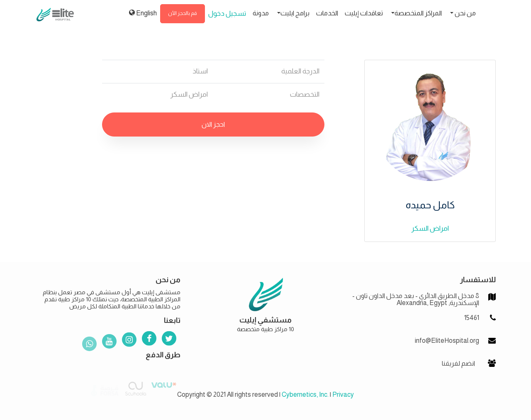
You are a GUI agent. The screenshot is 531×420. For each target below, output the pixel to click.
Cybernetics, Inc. (305, 394)
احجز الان (213, 124)
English (143, 13)
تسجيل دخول (227, 13)
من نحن (465, 13)
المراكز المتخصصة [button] (418, 13)
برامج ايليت (295, 13)
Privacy (343, 394)
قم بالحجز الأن (183, 13)
